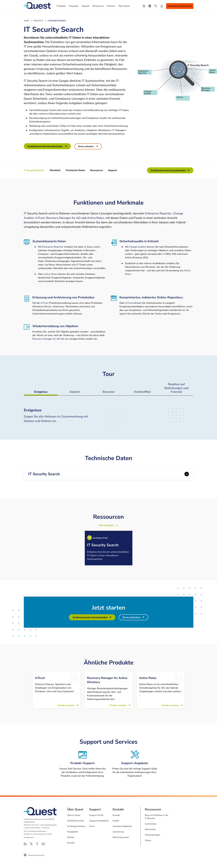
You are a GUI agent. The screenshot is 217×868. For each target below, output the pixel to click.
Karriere (71, 837)
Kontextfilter (142, 392)
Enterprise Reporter (158, 213)
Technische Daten (75, 170)
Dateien (75, 392)
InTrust (40, 218)
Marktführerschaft (76, 821)
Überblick (55, 170)
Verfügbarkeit (29, 837)
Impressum (46, 828)
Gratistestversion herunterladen (45, 146)
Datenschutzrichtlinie (32, 828)
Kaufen (116, 821)
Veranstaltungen (153, 835)
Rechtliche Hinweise (31, 825)
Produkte (38, 21)
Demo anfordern (86, 146)
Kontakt (71, 843)
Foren (92, 826)
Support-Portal (96, 815)
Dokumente (150, 829)
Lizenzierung (118, 832)
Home (26, 21)
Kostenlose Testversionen (180, 6)
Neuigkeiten (73, 832)
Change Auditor (138, 247)
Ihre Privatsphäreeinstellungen (35, 831)
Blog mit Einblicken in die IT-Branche (156, 817)
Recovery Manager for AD (63, 218)
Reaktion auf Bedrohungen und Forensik (176, 388)
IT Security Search (44, 474)
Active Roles (96, 218)
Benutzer (108, 392)
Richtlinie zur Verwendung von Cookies (38, 834)
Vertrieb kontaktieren (122, 826)
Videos (148, 840)
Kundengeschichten (76, 826)
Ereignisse (41, 392)
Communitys (151, 824)
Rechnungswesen (121, 837)
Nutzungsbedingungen (49, 825)
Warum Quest (74, 815)
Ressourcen (97, 170)
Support (112, 170)
